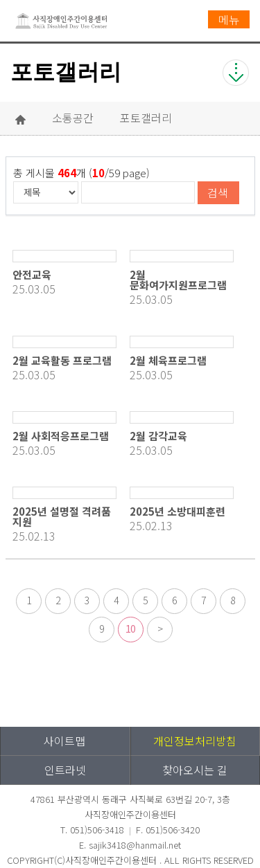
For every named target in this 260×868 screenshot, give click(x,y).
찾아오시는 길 (195, 770)
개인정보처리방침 (195, 741)
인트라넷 (65, 770)
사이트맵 (65, 741)
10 (130, 629)
